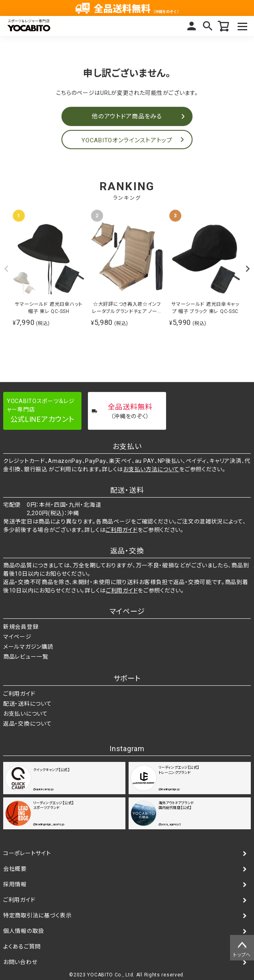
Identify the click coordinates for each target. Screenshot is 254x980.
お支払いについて (26, 714)
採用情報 (15, 884)
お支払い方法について (151, 469)
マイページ (192, 26)
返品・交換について (27, 724)
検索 (208, 26)
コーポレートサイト (27, 853)
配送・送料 (127, 490)
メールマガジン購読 (28, 647)
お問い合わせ (20, 962)
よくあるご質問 (22, 947)
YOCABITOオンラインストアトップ (127, 140)
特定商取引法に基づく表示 (37, 915)
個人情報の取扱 (24, 931)
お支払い (127, 446)
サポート (127, 678)
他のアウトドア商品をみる (127, 116)
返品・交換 (127, 551)
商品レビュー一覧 (26, 657)
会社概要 (15, 869)
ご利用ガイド (121, 530)
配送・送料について (27, 704)
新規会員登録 (21, 627)
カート (224, 26)
